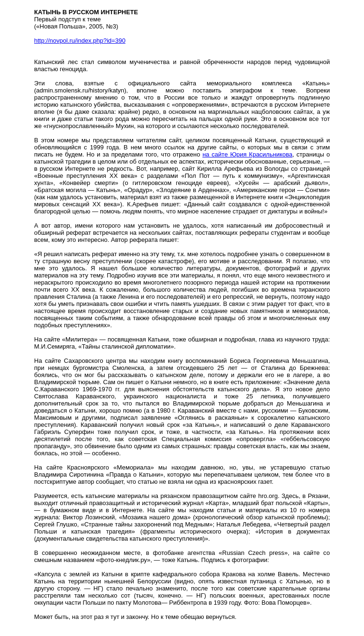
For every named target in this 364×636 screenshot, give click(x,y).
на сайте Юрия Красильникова (247, 154)
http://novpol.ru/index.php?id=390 (80, 41)
